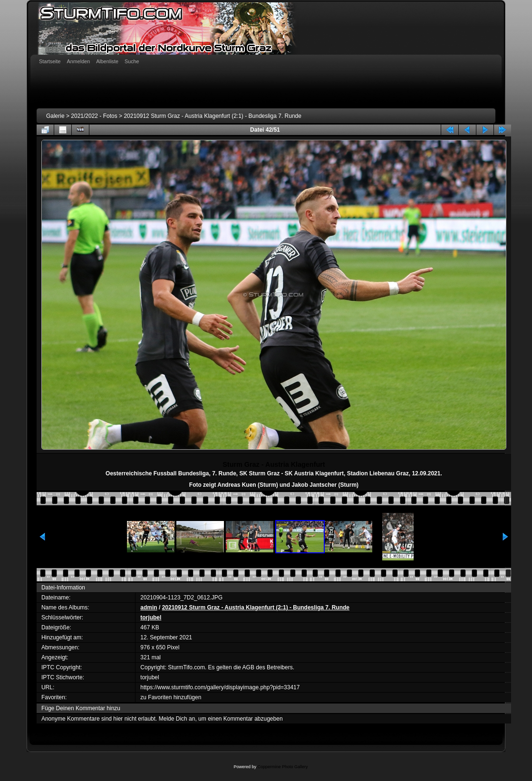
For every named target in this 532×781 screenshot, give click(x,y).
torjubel (151, 617)
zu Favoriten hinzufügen (171, 697)
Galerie (55, 116)
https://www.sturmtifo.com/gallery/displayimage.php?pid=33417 (220, 687)
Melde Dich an (177, 719)
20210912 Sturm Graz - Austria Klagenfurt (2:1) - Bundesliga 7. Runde (213, 116)
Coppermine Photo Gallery (282, 767)
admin (149, 607)
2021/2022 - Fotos (94, 116)
